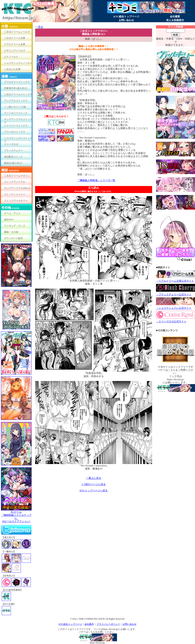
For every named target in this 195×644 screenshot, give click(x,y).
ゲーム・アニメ (12, 213)
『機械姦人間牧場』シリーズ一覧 (96, 180)
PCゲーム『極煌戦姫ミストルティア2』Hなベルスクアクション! (16, 515)
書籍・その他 (11, 232)
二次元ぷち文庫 (12, 69)
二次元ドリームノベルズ (17, 32)
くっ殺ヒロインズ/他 (15, 107)
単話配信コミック (13, 157)
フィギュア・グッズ (15, 226)
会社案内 (89, 624)
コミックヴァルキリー (16, 201)
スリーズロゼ (11, 144)
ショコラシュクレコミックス (18, 139)
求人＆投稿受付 (175, 20)
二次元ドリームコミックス (18, 94)
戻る (41, 27)
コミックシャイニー (15, 194)
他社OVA (9, 220)
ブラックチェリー (13, 151)
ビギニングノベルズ (15, 50)
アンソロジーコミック (16, 113)
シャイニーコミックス (16, 126)
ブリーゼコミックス (15, 132)
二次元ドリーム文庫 (15, 38)
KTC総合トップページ (126, 16)
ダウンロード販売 (13, 238)
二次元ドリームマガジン (17, 176)
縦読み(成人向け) (13, 163)
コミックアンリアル (15, 182)
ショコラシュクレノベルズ (18, 63)
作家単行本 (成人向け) (16, 88)
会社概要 (175, 16)
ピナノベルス (11, 57)
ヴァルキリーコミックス (17, 82)
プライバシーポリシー (108, 624)
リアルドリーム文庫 (15, 44)
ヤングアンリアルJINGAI (17, 188)
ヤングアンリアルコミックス (18, 120)
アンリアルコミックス (16, 101)
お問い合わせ (126, 20)
